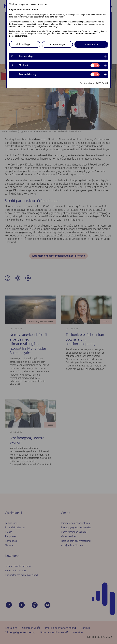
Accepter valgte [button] (57, 44)
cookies (69, 34)
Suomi (35, 10)
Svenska (27, 10)
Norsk (20, 10)
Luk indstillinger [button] (23, 44)
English (13, 10)
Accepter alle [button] (91, 44)
